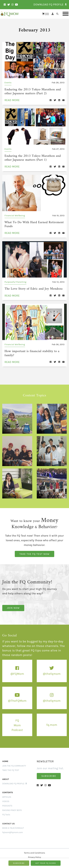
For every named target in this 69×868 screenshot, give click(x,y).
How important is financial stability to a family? (30, 351)
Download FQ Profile (15, 781)
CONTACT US (8, 821)
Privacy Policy (34, 854)
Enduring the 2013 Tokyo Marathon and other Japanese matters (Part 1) (34, 157)
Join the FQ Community (14, 763)
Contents (8, 790)
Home (5, 758)
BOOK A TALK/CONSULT (13, 825)
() (46, 14)
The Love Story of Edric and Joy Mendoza (31, 287)
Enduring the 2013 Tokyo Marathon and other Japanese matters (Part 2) (34, 91)
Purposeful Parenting (15, 280)
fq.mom (52, 722)
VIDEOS (6, 799)
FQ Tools (6, 812)
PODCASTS (7, 803)
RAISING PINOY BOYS (12, 807)
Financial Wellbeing (15, 214)
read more (12, 100)
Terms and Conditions (34, 850)
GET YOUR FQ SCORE (46, 863)
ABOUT (6, 776)
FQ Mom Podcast (17, 722)
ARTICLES (7, 794)
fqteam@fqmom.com (13, 830)
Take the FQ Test (11, 767)
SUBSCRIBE (19, 863)
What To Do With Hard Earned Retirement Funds (32, 223)
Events (8, 83)
